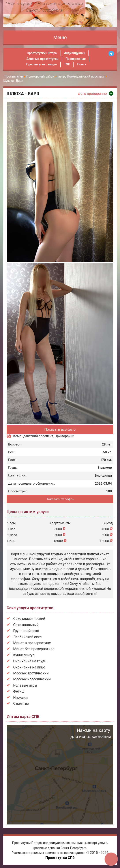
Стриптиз (21, 703)
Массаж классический (32, 679)
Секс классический (29, 619)
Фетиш (19, 691)
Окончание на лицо (29, 667)
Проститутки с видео (42, 64)
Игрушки (20, 698)
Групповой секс (26, 631)
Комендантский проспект (33, 436)
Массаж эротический (31, 673)
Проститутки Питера (42, 53)
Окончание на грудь (30, 661)
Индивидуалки (74, 53)
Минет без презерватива (34, 649)
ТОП (67, 64)
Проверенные (76, 59)
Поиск (82, 64)
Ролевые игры (25, 685)
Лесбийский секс (27, 637)
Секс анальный (26, 625)
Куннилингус (24, 655)
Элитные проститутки (42, 59)
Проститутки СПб (60, 858)
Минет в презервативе (32, 643)
